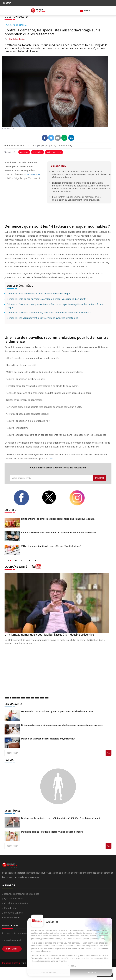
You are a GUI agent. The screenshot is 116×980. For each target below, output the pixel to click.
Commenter (65, 145)
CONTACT (7, 3)
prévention (37, 152)
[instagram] (81, 498)
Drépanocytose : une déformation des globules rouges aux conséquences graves (62, 725)
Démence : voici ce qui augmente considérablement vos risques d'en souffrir (47, 299)
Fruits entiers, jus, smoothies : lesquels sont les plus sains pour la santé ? (58, 519)
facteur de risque (54, 152)
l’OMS (51, 458)
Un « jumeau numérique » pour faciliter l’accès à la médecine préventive (49, 635)
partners (50, 930)
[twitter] (53, 497)
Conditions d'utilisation (16, 903)
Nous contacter (12, 917)
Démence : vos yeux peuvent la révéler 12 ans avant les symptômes (42, 318)
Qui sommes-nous (14, 898)
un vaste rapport (33, 174)
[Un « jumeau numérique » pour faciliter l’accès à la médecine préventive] (58, 603)
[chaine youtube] (36, 568)
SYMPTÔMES (12, 811)
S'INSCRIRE (12, 949)
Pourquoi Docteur (12, 963)
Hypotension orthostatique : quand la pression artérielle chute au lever (57, 711)
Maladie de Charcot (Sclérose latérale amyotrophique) (49, 739)
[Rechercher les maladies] (109, 753)
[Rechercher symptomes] (109, 846)
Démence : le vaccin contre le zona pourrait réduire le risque (39, 294)
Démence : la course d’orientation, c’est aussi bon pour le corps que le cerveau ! (49, 312)
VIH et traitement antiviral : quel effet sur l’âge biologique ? (51, 546)
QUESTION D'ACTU (16, 17)
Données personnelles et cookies (22, 894)
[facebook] (25, 498)
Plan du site (10, 908)
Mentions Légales (13, 913)
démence (24, 152)
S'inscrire (100, 478)
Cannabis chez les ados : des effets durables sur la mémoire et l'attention (58, 532)
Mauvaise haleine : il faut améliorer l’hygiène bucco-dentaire (52, 832)
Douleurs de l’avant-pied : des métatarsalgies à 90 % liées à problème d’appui (60, 818)
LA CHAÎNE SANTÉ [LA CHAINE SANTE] (16, 567)
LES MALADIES (13, 704)
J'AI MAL (10, 760)
